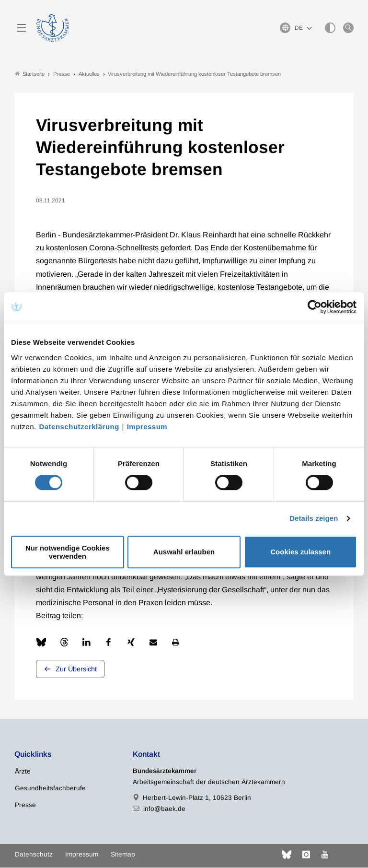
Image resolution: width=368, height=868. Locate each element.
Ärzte (23, 772)
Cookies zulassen (300, 552)
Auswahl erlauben (184, 552)
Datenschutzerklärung (79, 427)
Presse (25, 805)
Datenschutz (34, 855)
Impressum (147, 427)
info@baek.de (164, 809)
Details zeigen (314, 518)
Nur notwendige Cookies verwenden (68, 552)
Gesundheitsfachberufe (50, 789)
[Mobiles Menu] (22, 28)
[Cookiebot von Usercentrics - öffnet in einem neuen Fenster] (315, 307)
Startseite (30, 74)
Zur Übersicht (76, 669)
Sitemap (123, 855)
